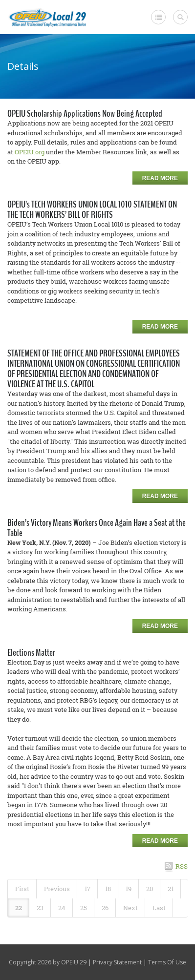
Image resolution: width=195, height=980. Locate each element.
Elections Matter (31, 653)
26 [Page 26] (105, 908)
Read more (160, 178)
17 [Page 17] (87, 889)
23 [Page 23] (40, 908)
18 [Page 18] (108, 889)
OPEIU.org (30, 152)
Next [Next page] (130, 908)
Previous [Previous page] (57, 889)
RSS (182, 866)
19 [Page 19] (129, 889)
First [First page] (22, 889)
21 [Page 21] (171, 889)
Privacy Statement (117, 962)
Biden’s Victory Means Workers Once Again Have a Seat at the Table (97, 528)
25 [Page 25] (84, 908)
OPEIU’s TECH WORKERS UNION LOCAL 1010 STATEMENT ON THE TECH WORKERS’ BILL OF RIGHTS (92, 209)
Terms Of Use (167, 962)
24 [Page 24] (62, 908)
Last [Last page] (159, 908)
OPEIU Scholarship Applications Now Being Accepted (85, 114)
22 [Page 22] (19, 908)
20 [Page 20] (150, 889)
